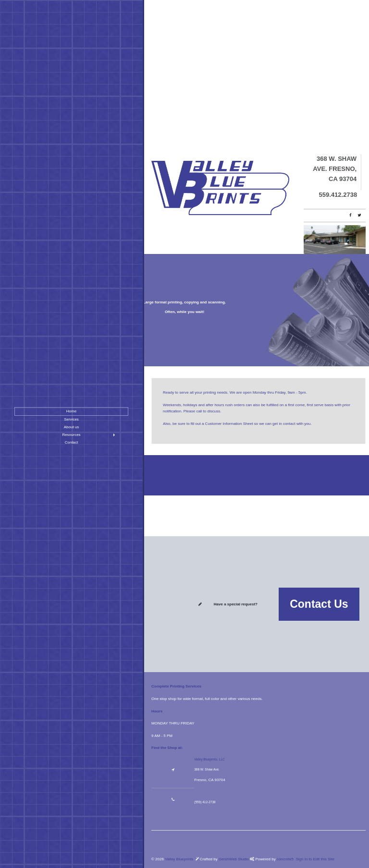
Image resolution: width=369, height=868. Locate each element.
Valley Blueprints (179, 859)
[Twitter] (359, 215)
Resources (71, 435)
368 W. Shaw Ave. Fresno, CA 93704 (335, 169)
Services (71, 419)
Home (71, 411)
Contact (72, 442)
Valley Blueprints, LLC (209, 759)
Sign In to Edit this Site (314, 859)
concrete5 (285, 859)
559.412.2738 (338, 195)
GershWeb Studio (234, 859)
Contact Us (319, 604)
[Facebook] (351, 215)
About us (72, 427)
